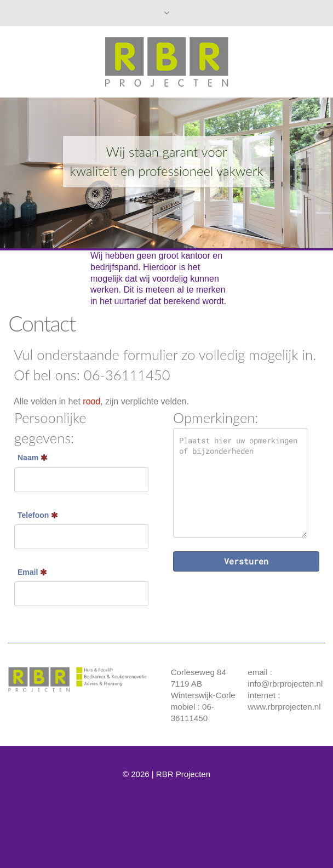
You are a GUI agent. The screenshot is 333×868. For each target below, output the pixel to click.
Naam (33, 458)
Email (32, 572)
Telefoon (38, 515)
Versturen (246, 561)
